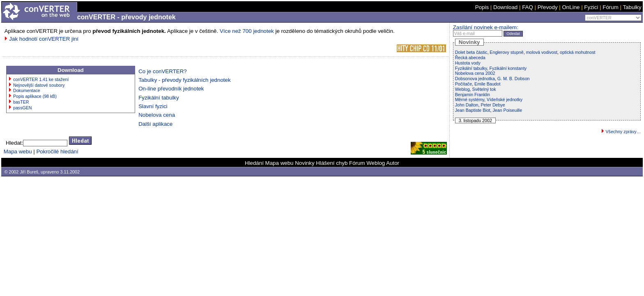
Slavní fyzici (153, 106)
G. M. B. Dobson (514, 79)
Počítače (463, 84)
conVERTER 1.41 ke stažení (41, 79)
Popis (482, 7)
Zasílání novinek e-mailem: (486, 27)
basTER (21, 102)
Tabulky (632, 7)
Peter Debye (493, 105)
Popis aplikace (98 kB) (35, 96)
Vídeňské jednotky (505, 99)
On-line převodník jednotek (171, 89)
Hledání (254, 163)
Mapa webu (18, 151)
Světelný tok (484, 89)
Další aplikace (155, 124)
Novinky (305, 163)
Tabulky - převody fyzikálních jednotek (184, 80)
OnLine (571, 7)
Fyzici (591, 7)
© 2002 (12, 172)
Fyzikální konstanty (508, 68)
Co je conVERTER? (163, 71)
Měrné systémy (470, 99)
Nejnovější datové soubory (39, 85)
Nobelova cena (157, 115)
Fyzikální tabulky (159, 98)
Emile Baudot (487, 84)
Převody (548, 7)
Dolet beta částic (471, 52)
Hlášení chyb (332, 163)
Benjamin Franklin (473, 95)
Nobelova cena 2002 (475, 73)
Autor (393, 163)
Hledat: (14, 143)
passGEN (23, 108)
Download (505, 7)
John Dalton (467, 105)
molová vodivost (542, 52)
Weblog (462, 89)
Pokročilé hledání (57, 151)
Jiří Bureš (29, 172)
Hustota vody (468, 63)
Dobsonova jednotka (475, 79)
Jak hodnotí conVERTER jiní (44, 39)
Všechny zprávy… (623, 132)
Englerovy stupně (506, 52)
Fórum (611, 7)
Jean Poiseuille (507, 110)
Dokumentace (27, 90)
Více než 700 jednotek (247, 31)
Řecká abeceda (470, 58)
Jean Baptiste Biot (473, 110)
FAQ (528, 7)
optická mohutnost (577, 52)
